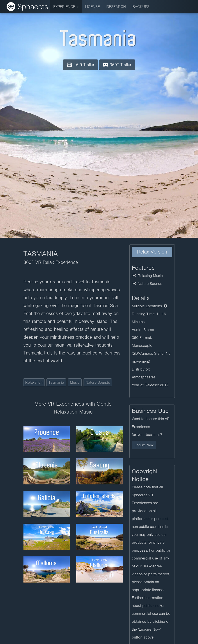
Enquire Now (144, 445)
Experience (66, 7)
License (92, 7)
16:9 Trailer (80, 65)
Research (116, 7)
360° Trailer (117, 65)
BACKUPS (141, 7)
